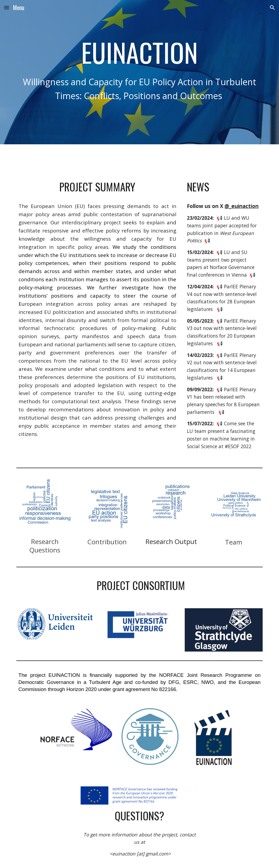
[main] (140, 52)
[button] (7, 7)
